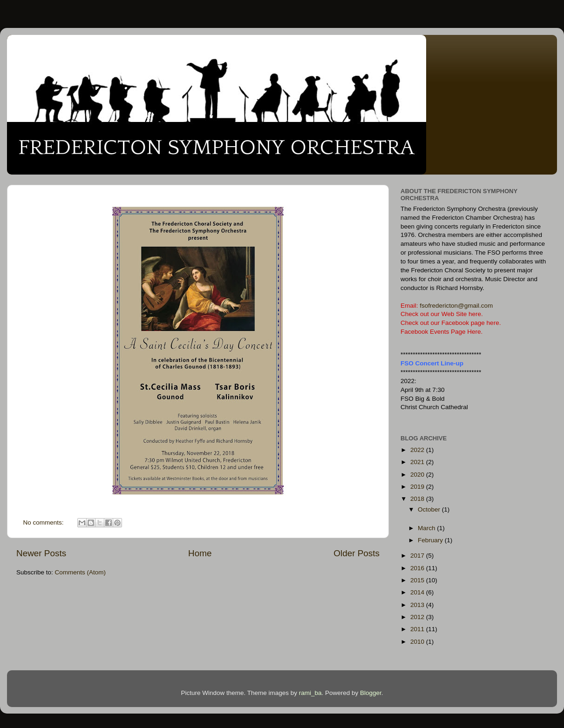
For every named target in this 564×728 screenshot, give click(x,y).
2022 (418, 450)
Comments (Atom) (81, 572)
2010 (418, 642)
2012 (418, 617)
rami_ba (310, 693)
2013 (418, 605)
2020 (418, 475)
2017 (418, 556)
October (430, 509)
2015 (418, 580)
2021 (418, 462)
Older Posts (357, 553)
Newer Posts (41, 553)
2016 (418, 568)
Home (200, 553)
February (431, 540)
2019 (418, 487)
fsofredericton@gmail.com (456, 306)
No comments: (44, 522)
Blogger (371, 693)
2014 (418, 592)
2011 (418, 629)
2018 (418, 499)
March (427, 528)
